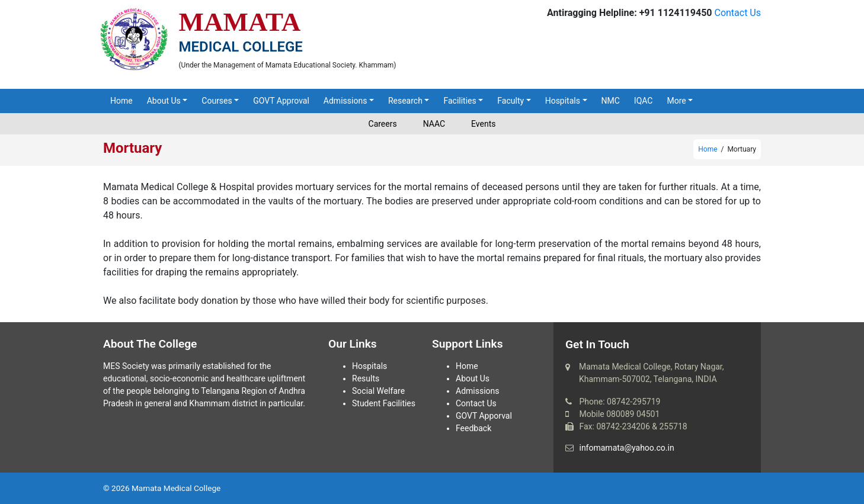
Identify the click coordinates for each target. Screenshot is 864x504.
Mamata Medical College (176, 488)
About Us (164, 101)
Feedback (473, 428)
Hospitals (563, 101)
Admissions (345, 101)
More (676, 101)
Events (483, 124)
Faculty (511, 101)
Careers (383, 124)
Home (121, 101)
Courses (217, 101)
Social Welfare (378, 391)
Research (405, 101)
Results (366, 378)
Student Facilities (384, 403)
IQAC (644, 101)
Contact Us (737, 13)
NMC (611, 101)
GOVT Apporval (484, 416)
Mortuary (132, 148)
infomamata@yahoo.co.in (626, 448)
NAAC (434, 124)
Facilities (460, 101)
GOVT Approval (281, 101)
